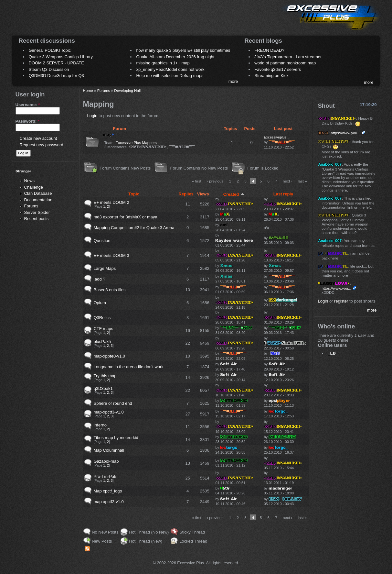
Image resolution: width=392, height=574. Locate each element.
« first (197, 181)
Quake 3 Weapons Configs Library (61, 57)
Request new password (42, 145)
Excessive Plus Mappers (136, 143)
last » (302, 181)
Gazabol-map (106, 461)
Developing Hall (127, 90)
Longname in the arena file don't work (129, 367)
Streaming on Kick (271, 76)
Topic (134, 194)
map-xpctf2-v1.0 (109, 502)
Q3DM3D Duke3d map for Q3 (56, 76)
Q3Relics (102, 318)
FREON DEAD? (269, 50)
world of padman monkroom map (285, 63)
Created (234, 194)
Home (88, 90)
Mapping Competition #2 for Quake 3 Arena (134, 228)
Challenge (34, 187)
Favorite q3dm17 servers (278, 69)
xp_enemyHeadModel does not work (170, 69)
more (233, 81)
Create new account (38, 138)
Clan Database (38, 193)
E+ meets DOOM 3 (111, 255)
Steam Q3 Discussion (49, 69)
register (341, 301)
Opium (100, 303)
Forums (31, 206)
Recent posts (37, 219)
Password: (27, 121)
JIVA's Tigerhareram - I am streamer (288, 57)
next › (287, 181)
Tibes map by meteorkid (116, 438)
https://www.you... (345, 133)
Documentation (38, 200)
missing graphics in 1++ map (163, 63)
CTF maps (104, 329)
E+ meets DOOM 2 (111, 202)
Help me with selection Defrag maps (170, 76)
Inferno (100, 425)
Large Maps (105, 268)
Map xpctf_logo (108, 491)
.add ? (100, 279)
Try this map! (106, 376)
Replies (186, 194)
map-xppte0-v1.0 (110, 356)
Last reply (283, 194)
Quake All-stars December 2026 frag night (175, 57)
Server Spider (37, 212)
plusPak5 (102, 342)
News (30, 181)
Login (92, 116)
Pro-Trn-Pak (105, 476)
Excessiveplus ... (277, 137)
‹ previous (215, 181)
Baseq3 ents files (110, 290)
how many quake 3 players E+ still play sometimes (183, 50)
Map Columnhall (109, 450)
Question (102, 241)
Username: (28, 105)
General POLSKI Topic (50, 50)
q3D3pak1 (103, 388)
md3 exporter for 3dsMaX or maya (126, 217)
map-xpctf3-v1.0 (109, 412)
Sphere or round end (113, 403)
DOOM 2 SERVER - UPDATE (56, 63)
